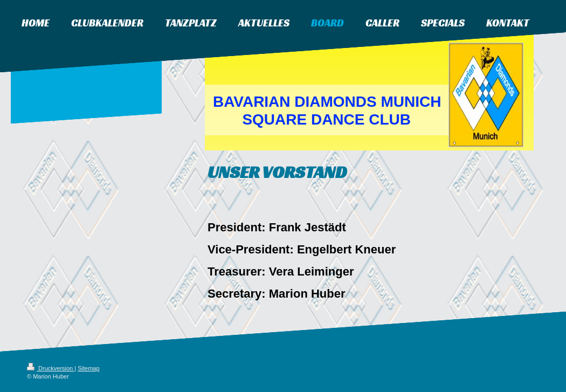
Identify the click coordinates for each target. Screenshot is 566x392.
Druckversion (51, 368)
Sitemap (88, 368)
